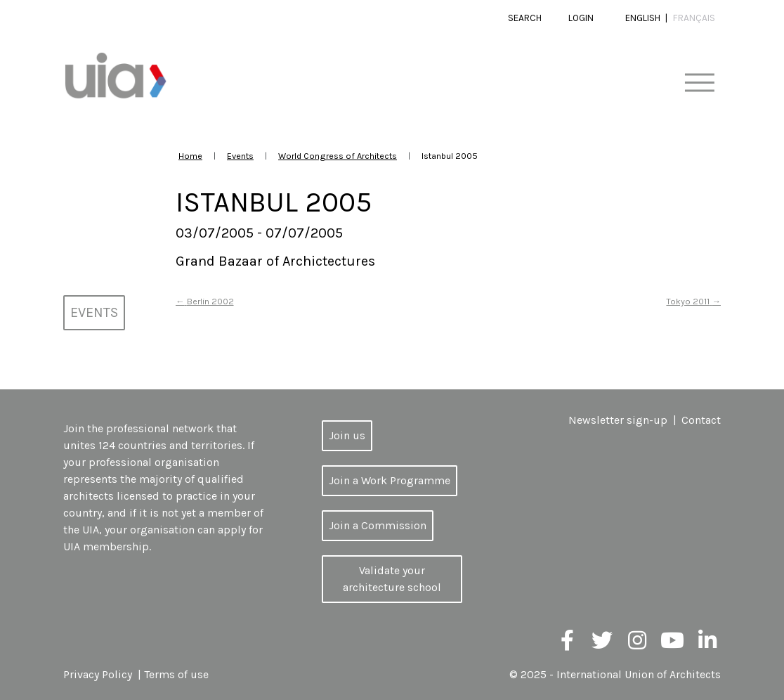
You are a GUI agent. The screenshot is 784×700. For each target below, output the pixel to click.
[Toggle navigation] (699, 83)
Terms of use (176, 674)
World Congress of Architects (338, 156)
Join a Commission (378, 525)
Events (240, 156)
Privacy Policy (98, 674)
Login (581, 18)
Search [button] (525, 18)
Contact (701, 420)
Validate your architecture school (392, 579)
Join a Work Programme (390, 480)
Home (190, 156)
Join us (347, 435)
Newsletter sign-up (618, 420)
